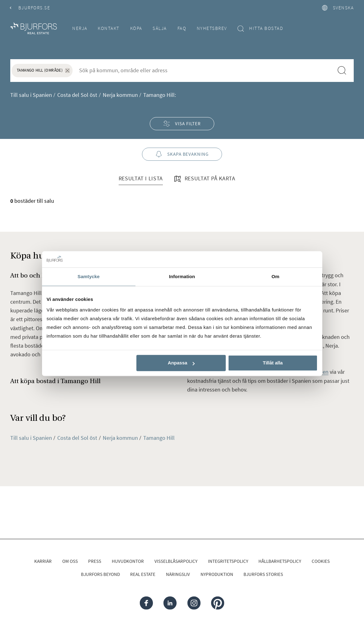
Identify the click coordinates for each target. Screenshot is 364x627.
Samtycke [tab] (89, 276)
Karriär (43, 561)
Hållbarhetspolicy (280, 561)
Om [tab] (275, 276)
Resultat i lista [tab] (141, 178)
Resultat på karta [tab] (204, 179)
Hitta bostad (260, 28)
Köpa (136, 28)
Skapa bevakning (182, 154)
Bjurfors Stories (263, 574)
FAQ (182, 28)
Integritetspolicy (228, 561)
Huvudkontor (128, 561)
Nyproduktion (217, 574)
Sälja (160, 28)
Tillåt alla (273, 363)
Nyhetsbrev (212, 28)
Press (95, 561)
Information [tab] (182, 276)
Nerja (80, 28)
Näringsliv (178, 574)
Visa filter (182, 123)
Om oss (70, 561)
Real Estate (143, 574)
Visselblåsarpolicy (176, 561)
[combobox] (203, 70)
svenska (338, 8)
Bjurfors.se (30, 8)
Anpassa (181, 363)
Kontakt (109, 28)
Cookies (321, 561)
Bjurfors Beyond (100, 574)
